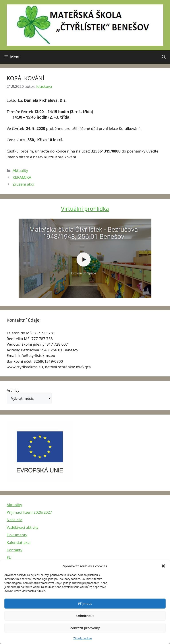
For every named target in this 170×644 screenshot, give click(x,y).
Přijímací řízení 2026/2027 (29, 512)
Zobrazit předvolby (85, 628)
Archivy (13, 390)
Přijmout (85, 603)
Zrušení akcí (23, 184)
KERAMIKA (22, 177)
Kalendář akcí (18, 542)
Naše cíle (14, 520)
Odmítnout (85, 616)
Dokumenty (17, 535)
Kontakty (14, 550)
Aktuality (20, 170)
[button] (163, 566)
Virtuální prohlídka (85, 209)
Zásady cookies (83, 638)
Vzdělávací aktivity (23, 527)
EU (9, 557)
